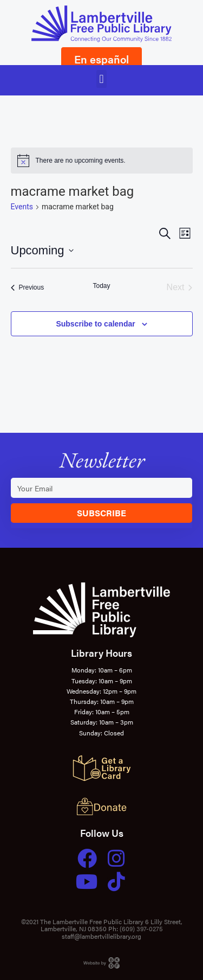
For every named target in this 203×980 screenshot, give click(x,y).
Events (22, 207)
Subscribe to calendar (95, 324)
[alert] (102, 161)
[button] (101, 79)
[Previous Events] (28, 287)
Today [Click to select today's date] (101, 286)
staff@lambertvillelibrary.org (101, 936)
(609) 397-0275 (141, 928)
